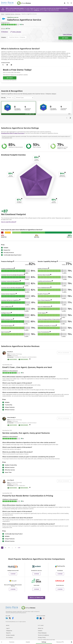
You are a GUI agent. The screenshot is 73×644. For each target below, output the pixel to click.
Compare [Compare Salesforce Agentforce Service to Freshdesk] (60, 574)
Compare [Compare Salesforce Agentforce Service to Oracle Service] (60, 589)
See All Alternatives (36, 598)
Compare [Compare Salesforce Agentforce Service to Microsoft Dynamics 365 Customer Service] (13, 589)
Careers (40, 631)
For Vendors (9, 638)
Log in (8, 628)
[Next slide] (70, 118)
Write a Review (16, 32)
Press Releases (42, 633)
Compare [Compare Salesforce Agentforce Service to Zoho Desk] (36, 589)
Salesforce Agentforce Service (29, 14)
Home (3, 14)
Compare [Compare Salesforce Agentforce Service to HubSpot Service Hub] (13, 574)
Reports (8, 633)
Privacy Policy (42, 638)
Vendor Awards (10, 635)
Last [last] (19, 548)
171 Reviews (5, 32)
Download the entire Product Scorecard (13, 133)
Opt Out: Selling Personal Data (46, 640)
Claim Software (67, 34)
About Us (41, 628)
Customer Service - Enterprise (13, 14)
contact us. (37, 10)
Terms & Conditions (43, 635)
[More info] (39, 156)
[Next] (16, 548)
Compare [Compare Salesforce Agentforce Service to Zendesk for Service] (36, 574)
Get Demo (65, 38)
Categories (9, 631)
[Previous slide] (67, 118)
